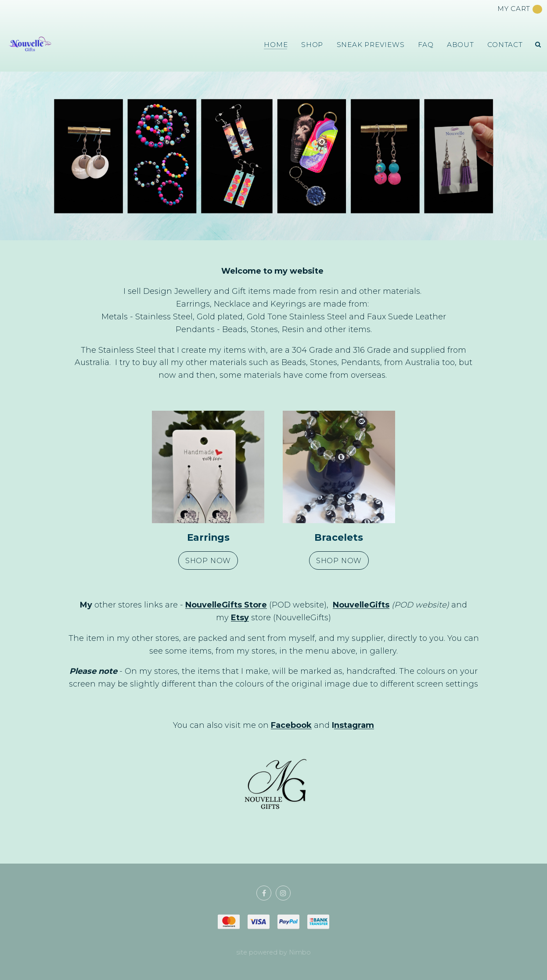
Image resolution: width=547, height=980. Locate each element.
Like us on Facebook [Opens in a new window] (264, 893)
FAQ (426, 45)
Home (276, 45)
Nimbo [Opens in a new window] (300, 952)
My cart (520, 9)
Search (538, 45)
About (461, 45)
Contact (505, 45)
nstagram (354, 725)
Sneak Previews (371, 45)
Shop (312, 45)
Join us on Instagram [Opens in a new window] (283, 893)
